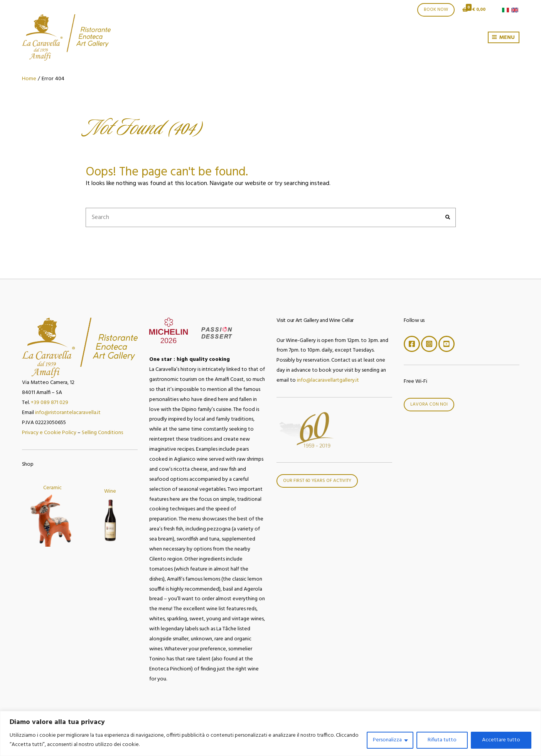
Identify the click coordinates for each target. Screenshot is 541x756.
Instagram (429, 344)
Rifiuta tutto (442, 740)
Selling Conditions (102, 433)
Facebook (412, 344)
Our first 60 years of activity (317, 481)
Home (29, 79)
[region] (270, 733)
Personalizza (387, 740)
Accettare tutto (501, 740)
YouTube (447, 344)
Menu (503, 38)
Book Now (436, 10)
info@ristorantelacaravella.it (68, 413)
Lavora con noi (429, 404)
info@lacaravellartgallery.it (328, 380)
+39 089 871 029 (50, 403)
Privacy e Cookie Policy (49, 433)
